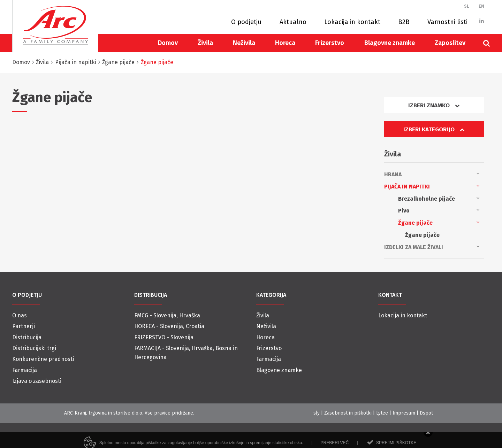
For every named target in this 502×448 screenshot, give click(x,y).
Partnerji (24, 326)
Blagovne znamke (390, 43)
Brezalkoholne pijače (439, 198)
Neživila (244, 43)
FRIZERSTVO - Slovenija (164, 337)
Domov (168, 43)
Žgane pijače (439, 222)
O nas (20, 315)
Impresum (404, 413)
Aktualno (293, 22)
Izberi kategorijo (434, 129)
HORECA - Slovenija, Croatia (169, 326)
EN (481, 6)
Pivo (439, 210)
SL (467, 6)
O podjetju (246, 22)
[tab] (434, 108)
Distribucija (27, 337)
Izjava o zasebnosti (37, 381)
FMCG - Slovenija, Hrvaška (167, 315)
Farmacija (25, 370)
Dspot (426, 413)
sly (317, 413)
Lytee (382, 413)
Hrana (432, 174)
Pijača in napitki (432, 186)
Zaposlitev (450, 43)
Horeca (285, 43)
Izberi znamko (434, 105)
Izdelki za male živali (432, 247)
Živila (205, 43)
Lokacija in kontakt (352, 22)
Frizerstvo (330, 43)
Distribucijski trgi (34, 348)
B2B (404, 22)
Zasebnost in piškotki (348, 413)
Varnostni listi (447, 22)
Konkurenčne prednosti (43, 359)
